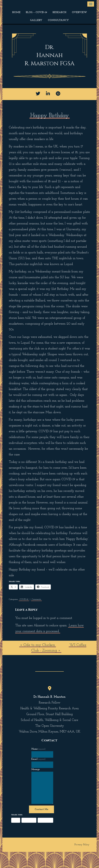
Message (36, 769)
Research (59, 12)
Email (39, 759)
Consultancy (58, 20)
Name (39, 749)
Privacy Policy (82, 845)
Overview (79, 12)
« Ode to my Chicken (38, 645)
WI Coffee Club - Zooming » (59, 648)
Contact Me (41, 809)
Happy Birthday (50, 116)
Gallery (36, 20)
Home (16, 12)
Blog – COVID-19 (37, 12)
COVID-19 (24, 599)
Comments (36, 599)
